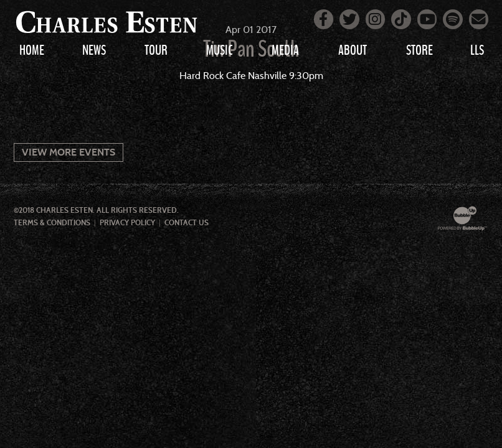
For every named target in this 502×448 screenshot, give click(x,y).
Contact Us (187, 223)
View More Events (69, 152)
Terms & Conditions (52, 223)
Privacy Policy (127, 223)
